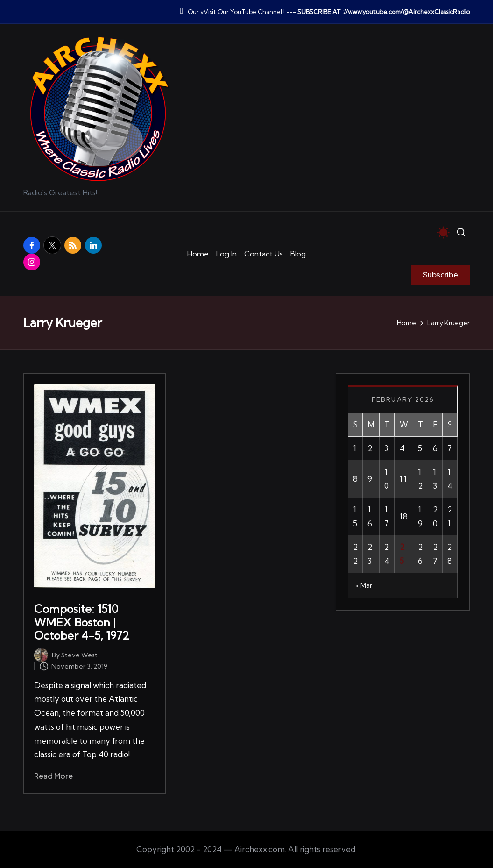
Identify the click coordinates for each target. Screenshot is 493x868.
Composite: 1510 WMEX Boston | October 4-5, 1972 (82, 622)
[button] (440, 275)
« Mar (364, 585)
